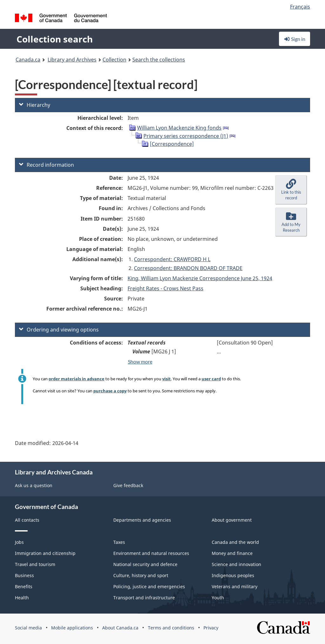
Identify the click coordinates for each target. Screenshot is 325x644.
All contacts (27, 520)
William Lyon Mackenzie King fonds (179, 128)
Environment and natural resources (151, 553)
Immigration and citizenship (45, 553)
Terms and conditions (171, 628)
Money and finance (232, 553)
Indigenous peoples (233, 575)
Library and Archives (72, 60)
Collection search (55, 39)
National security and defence (145, 564)
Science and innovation (236, 564)
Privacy (211, 628)
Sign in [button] (295, 39)
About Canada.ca (120, 628)
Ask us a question (34, 485)
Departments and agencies (142, 520)
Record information (46, 165)
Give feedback (128, 485)
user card (211, 379)
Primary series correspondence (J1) (186, 136)
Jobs (19, 542)
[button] (291, 190)
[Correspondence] (172, 144)
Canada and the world (235, 542)
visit (166, 379)
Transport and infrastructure (144, 598)
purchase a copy (110, 391)
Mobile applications (72, 628)
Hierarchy (35, 105)
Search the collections (159, 60)
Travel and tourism (35, 564)
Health (22, 598)
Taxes (119, 542)
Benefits (24, 586)
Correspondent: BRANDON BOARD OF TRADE (188, 268)
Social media (28, 628)
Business (24, 575)
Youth (218, 598)
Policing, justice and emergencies (149, 586)
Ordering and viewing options (59, 330)
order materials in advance (76, 379)
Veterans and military (235, 586)
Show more (140, 361)
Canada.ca (28, 60)
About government (232, 520)
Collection (114, 60)
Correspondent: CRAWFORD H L (172, 259)
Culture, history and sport (141, 575)
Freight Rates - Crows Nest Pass (166, 288)
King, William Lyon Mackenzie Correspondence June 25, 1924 (200, 278)
